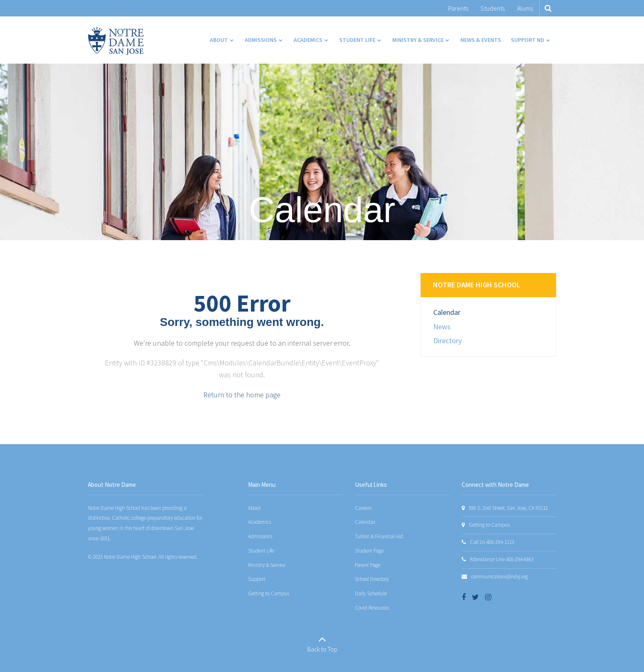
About (254, 508)
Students (493, 8)
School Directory (372, 579)
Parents (458, 8)
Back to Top (322, 649)
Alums (525, 8)
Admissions (260, 536)
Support (257, 579)
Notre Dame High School (477, 285)
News (442, 327)
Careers (363, 508)
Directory (447, 341)
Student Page (369, 551)
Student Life (261, 551)
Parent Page (368, 565)
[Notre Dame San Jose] (116, 41)
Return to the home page (242, 395)
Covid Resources (372, 608)
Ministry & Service (267, 565)
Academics (260, 522)
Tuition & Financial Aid (379, 536)
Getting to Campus (269, 593)
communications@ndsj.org (499, 577)
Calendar (447, 312)
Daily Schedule (371, 593)
